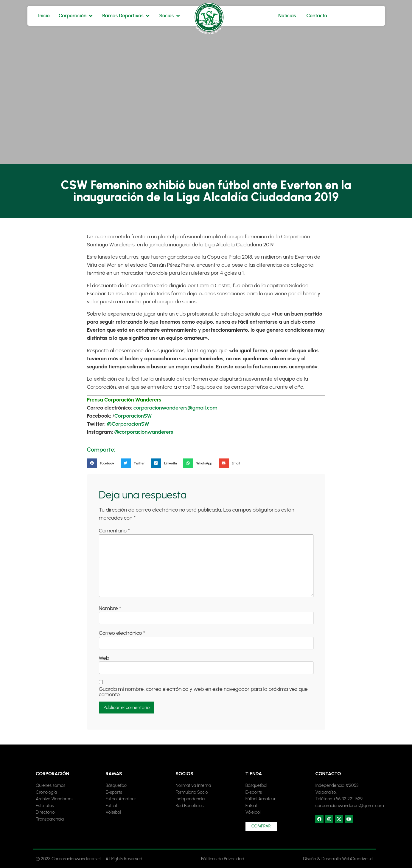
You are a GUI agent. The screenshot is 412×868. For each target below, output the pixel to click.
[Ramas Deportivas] (126, 16)
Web (104, 658)
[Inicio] (44, 16)
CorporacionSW (133, 416)
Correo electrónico (122, 633)
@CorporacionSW (128, 424)
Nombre (110, 608)
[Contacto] (317, 16)
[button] (102, 464)
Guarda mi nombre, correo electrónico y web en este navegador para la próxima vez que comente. (203, 692)
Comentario (114, 531)
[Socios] (170, 16)
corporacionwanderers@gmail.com (175, 408)
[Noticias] (287, 16)
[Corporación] (76, 16)
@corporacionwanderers (144, 432)
